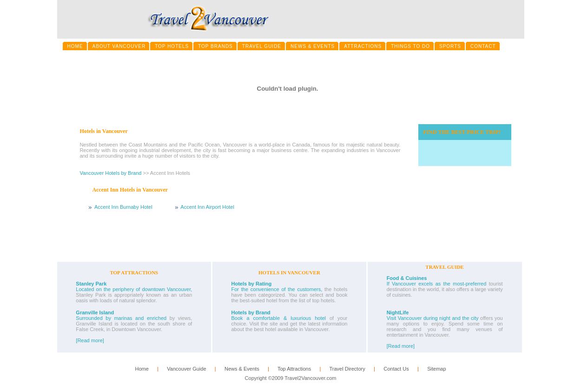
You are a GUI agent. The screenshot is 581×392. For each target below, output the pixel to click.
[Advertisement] (295, 238)
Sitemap (436, 369)
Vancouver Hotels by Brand (110, 173)
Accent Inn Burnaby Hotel (123, 207)
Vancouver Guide (186, 369)
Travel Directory (347, 369)
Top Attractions (294, 369)
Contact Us (396, 369)
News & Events (242, 369)
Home (142, 369)
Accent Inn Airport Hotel (207, 207)
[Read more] (90, 340)
